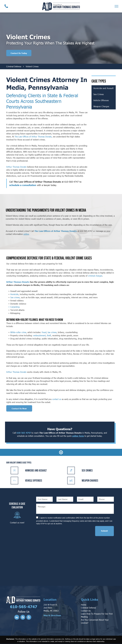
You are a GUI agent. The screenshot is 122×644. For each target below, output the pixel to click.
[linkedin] (17, 618)
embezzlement (39, 335)
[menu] (116, 6)
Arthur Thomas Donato (16, 167)
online (26, 234)
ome (84, 605)
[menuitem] (104, 88)
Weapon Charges (90, 481)
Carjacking (15, 307)
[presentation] (55, 531)
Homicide (14, 294)
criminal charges (95, 276)
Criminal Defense (88, 608)
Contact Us (86, 611)
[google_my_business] (23, 618)
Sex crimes (15, 297)
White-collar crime (18, 332)
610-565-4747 (72, 182)
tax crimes (52, 332)
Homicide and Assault (36, 471)
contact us (57, 399)
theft (49, 335)
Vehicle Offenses (34, 481)
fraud (44, 332)
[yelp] (29, 618)
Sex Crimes (87, 471)
